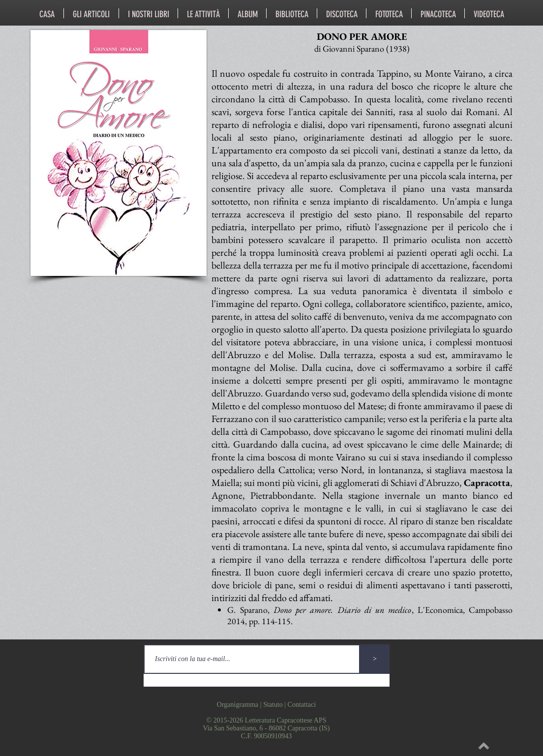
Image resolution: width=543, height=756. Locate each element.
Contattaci (302, 705)
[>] (375, 659)
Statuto (273, 705)
